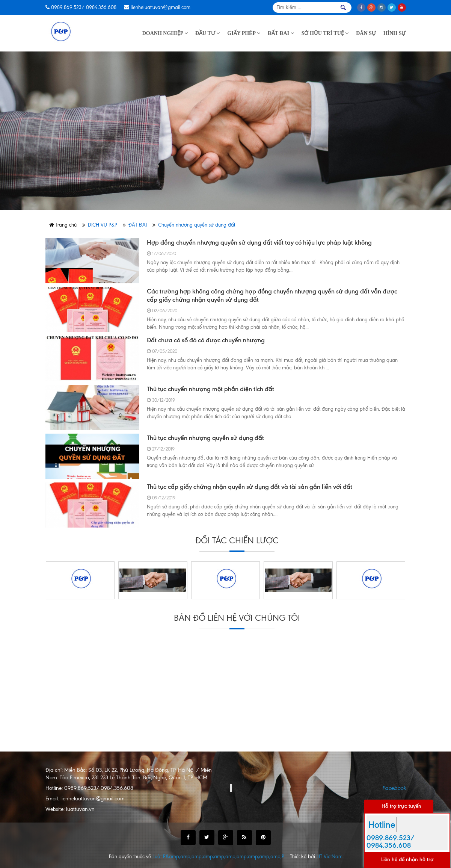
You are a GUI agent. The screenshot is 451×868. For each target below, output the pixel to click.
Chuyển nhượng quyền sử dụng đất (197, 225)
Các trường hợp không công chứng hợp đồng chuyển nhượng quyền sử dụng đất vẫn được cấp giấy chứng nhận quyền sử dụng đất (272, 295)
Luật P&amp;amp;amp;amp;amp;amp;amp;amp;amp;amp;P (219, 857)
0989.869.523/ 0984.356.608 (84, 7)
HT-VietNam (330, 857)
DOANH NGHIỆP (165, 33)
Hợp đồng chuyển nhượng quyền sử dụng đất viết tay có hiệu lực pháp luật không (259, 242)
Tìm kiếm (343, 8)
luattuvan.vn (80, 809)
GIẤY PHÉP (244, 33)
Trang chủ (63, 225)
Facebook (394, 788)
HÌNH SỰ (395, 33)
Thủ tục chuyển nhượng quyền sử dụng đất (205, 438)
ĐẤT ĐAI (281, 33)
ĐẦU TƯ (207, 33)
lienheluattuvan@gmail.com (161, 7)
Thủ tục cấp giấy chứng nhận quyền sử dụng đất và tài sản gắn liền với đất (250, 487)
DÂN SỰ (366, 33)
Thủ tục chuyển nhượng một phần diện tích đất (210, 389)
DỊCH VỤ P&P (103, 225)
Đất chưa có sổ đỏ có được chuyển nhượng (206, 340)
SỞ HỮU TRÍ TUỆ (325, 33)
